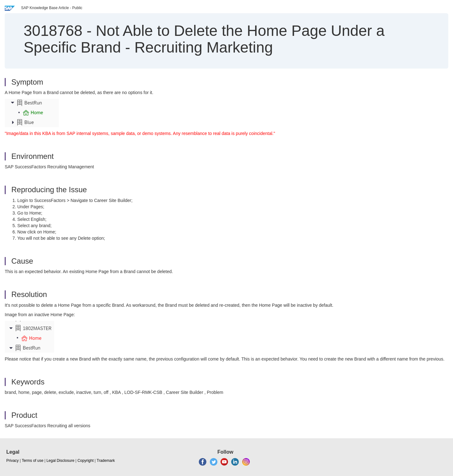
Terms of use (33, 461)
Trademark (106, 461)
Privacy (12, 461)
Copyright (85, 461)
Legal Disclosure (61, 461)
